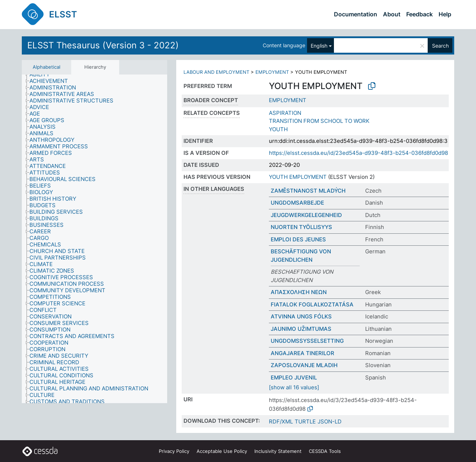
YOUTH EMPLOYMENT (298, 177)
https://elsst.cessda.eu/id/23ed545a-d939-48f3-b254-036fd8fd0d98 (358, 153)
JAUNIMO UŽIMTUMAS (301, 329)
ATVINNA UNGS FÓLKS (301, 316)
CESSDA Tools (325, 451)
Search (440, 46)
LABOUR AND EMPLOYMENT (216, 72)
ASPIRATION (285, 113)
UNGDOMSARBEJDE (297, 203)
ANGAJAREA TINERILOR (302, 353)
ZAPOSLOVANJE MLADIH (304, 365)
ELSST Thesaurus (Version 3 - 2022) (103, 45)
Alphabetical (47, 67)
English (319, 46)
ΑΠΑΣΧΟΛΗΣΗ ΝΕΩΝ (299, 292)
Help (445, 14)
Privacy (174, 451)
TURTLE (305, 421)
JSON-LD (330, 421)
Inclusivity (278, 451)
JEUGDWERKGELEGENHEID (306, 215)
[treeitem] (43, 75)
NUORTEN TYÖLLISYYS (301, 227)
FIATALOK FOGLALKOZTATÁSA (312, 304)
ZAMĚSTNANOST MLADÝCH (308, 191)
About (392, 14)
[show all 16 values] (294, 387)
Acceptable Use (222, 451)
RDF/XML (281, 421)
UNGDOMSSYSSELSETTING (307, 341)
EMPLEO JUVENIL (294, 377)
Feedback (419, 14)
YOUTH (278, 129)
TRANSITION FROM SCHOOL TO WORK (319, 121)
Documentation (356, 14)
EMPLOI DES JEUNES (298, 239)
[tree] (94, 239)
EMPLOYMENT (272, 72)
